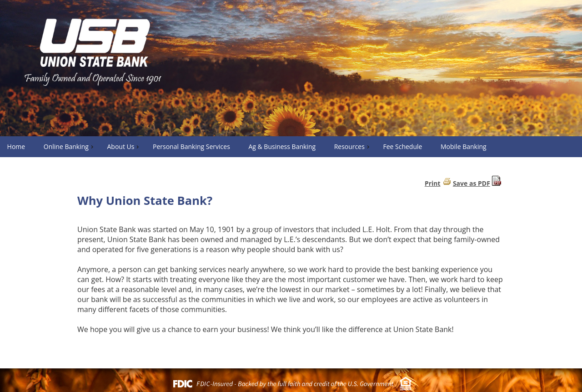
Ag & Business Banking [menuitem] (282, 146)
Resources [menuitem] (353, 146)
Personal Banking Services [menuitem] (191, 146)
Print (433, 183)
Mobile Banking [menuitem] (464, 146)
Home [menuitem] (16, 146)
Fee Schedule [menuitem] (402, 146)
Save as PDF (472, 183)
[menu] (291, 147)
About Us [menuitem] (124, 146)
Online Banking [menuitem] (70, 146)
